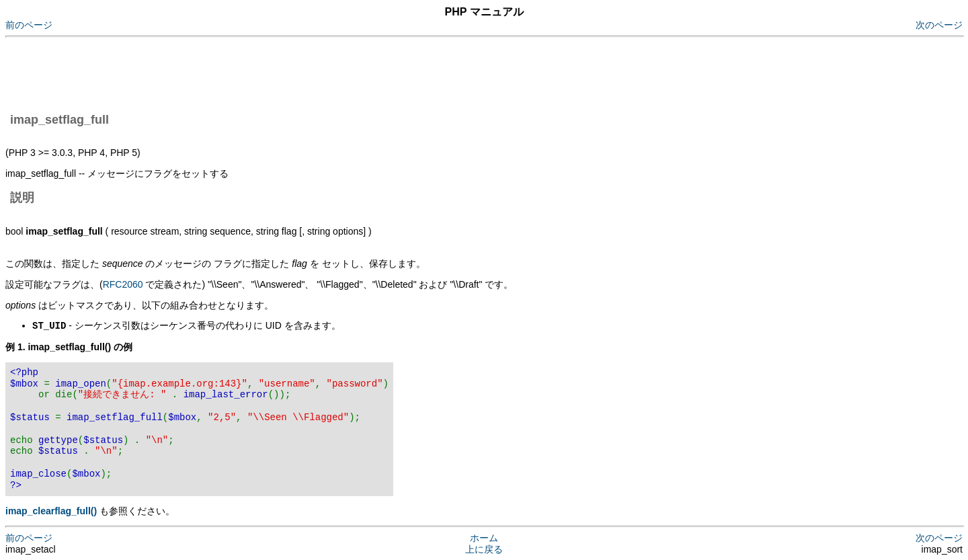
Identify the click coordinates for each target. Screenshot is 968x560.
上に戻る (484, 549)
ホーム (484, 537)
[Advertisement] (250, 73)
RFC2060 (123, 284)
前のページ (29, 25)
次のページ (939, 25)
